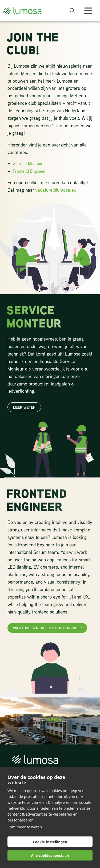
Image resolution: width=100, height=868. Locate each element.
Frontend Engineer (29, 171)
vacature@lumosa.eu (56, 190)
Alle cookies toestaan (50, 855)
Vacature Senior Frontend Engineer (47, 628)
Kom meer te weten (25, 827)
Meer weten (24, 407)
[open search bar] (72, 11)
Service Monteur (28, 163)
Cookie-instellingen (50, 842)
